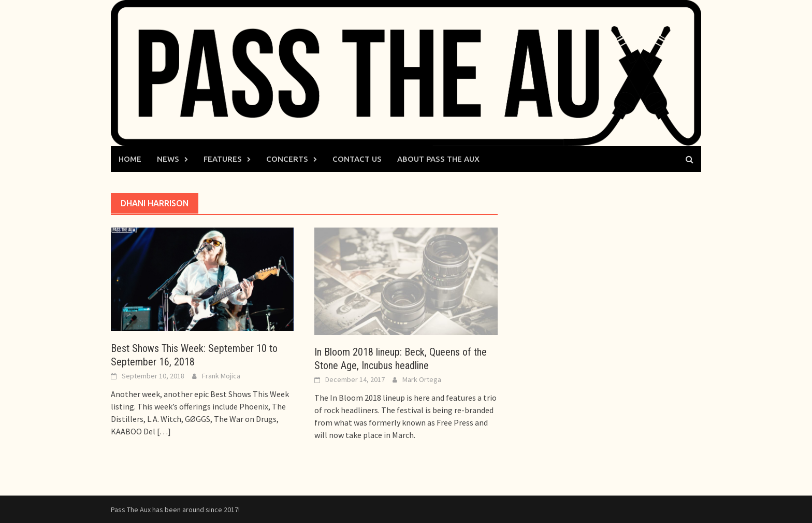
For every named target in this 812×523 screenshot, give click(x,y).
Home (130, 159)
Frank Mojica (221, 376)
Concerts (287, 159)
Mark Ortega (422, 379)
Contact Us (357, 159)
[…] (163, 431)
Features (223, 159)
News (168, 159)
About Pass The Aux (438, 159)
